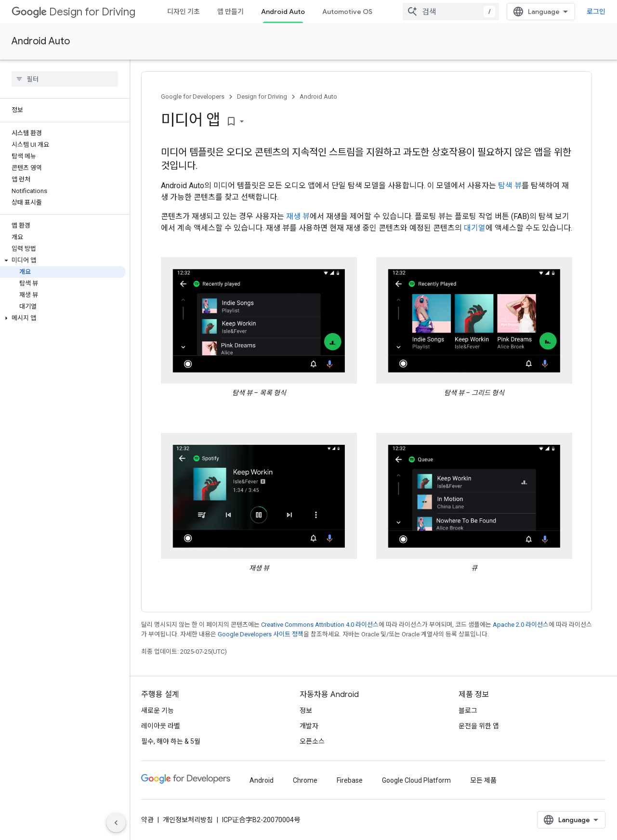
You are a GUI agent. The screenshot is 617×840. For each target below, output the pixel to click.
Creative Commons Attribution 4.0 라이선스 (320, 625)
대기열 (475, 228)
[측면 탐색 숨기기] (116, 823)
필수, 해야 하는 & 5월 (171, 741)
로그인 (596, 12)
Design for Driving (73, 12)
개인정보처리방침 (188, 820)
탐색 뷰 (510, 186)
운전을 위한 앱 (479, 726)
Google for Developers (193, 97)
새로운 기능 (158, 711)
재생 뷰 (298, 216)
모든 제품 (483, 780)
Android (262, 780)
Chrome (305, 780)
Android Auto (41, 41)
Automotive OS (347, 12)
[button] (63, 260)
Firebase (350, 780)
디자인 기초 (184, 12)
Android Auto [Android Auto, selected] (283, 12)
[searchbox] (65, 79)
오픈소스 (312, 741)
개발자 (309, 726)
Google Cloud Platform (416, 780)
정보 (306, 711)
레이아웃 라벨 (161, 726)
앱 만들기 (230, 12)
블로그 (468, 711)
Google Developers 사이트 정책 (261, 634)
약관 (147, 820)
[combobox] (451, 12)
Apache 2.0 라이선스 (521, 625)
